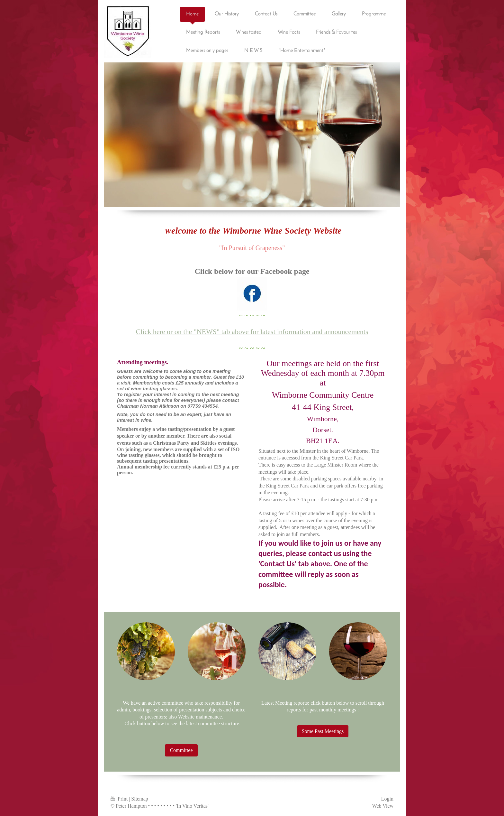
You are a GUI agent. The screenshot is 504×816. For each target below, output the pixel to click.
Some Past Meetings (323, 731)
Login (387, 799)
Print (120, 799)
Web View (383, 806)
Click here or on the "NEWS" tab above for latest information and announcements (252, 332)
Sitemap (139, 799)
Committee (181, 750)
